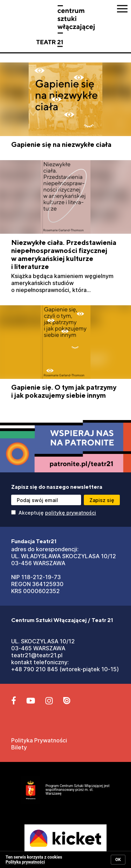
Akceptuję (54, 513)
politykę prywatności (71, 513)
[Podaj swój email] (46, 500)
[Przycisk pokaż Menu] (122, 9)
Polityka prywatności (25, 862)
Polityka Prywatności (39, 740)
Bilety (19, 747)
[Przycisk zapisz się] (102, 500)
